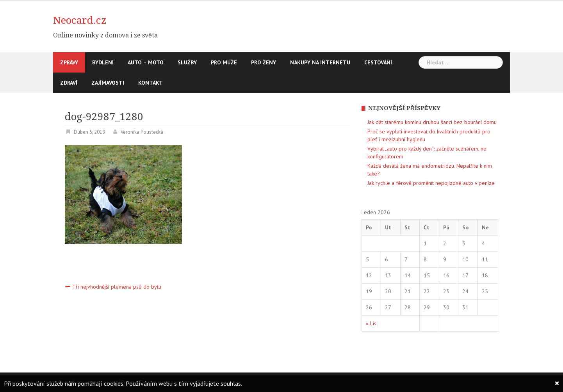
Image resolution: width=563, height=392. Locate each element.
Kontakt (151, 83)
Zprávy (69, 62)
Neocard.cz (80, 20)
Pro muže (224, 62)
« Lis (371, 323)
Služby (187, 62)
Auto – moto (146, 62)
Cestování (378, 62)
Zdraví (69, 83)
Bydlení (103, 62)
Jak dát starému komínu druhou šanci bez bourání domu (432, 122)
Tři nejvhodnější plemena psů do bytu (117, 287)
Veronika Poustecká (142, 132)
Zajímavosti (108, 83)
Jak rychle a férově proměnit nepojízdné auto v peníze (431, 183)
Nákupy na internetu (320, 62)
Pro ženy (264, 62)
